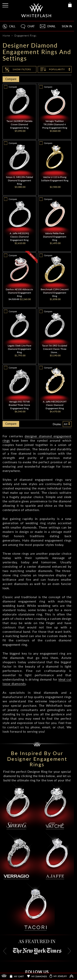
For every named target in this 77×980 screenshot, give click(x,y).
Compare (11, 79)
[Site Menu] (6, 5)
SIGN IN (67, 26)
